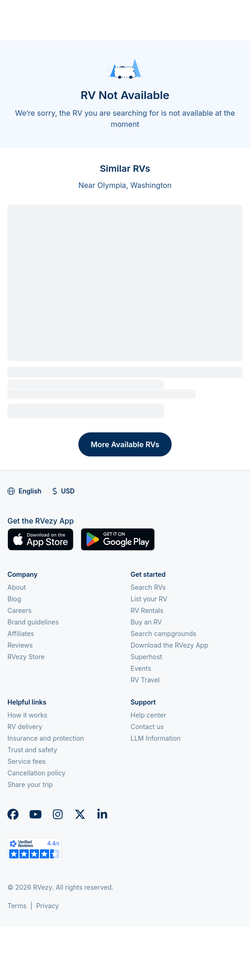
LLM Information (156, 738)
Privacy (48, 906)
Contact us (147, 727)
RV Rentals (147, 610)
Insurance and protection (46, 738)
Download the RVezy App (170, 645)
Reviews (20, 645)
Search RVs (148, 587)
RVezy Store (26, 657)
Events (141, 668)
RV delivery (25, 727)
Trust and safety (32, 750)
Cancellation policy (36, 773)
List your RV (149, 599)
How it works (27, 715)
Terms (17, 906)
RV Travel (145, 680)
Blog (14, 599)
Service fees (26, 761)
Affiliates (21, 634)
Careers (19, 610)
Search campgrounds (164, 634)
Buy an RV (147, 622)
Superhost (147, 657)
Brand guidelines (33, 622)
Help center (149, 715)
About (16, 587)
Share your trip (30, 784)
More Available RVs (125, 444)
